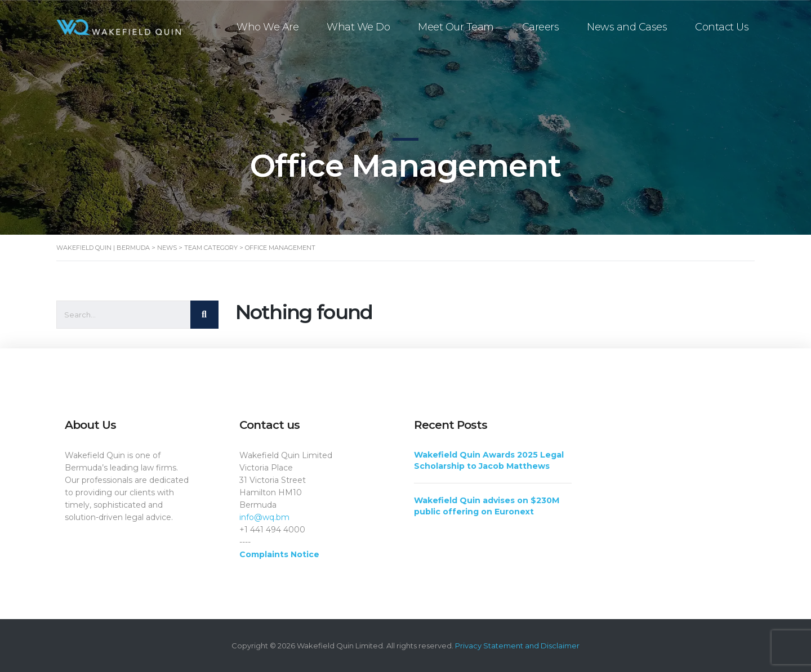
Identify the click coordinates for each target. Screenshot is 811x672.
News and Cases (627, 27)
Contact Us (722, 27)
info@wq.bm (264, 517)
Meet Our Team (456, 27)
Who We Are (268, 27)
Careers (541, 27)
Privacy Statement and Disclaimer (517, 646)
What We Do (359, 27)
